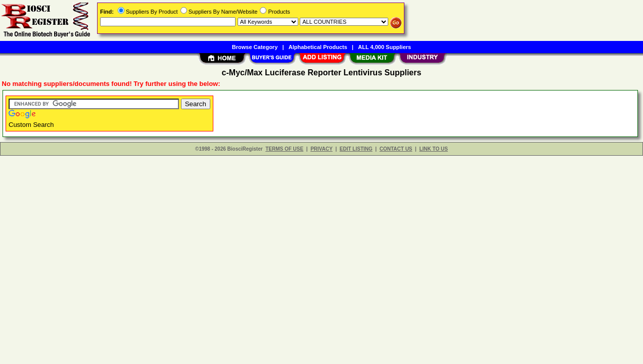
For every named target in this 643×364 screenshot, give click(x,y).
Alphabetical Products (318, 47)
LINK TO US (433, 149)
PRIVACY (321, 149)
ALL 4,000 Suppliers (384, 47)
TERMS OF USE (284, 149)
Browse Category (255, 47)
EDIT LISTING (356, 149)
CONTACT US (396, 149)
